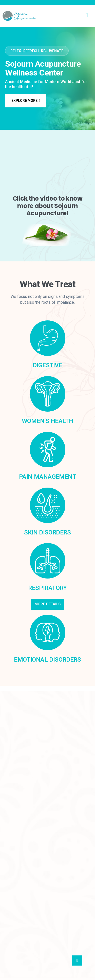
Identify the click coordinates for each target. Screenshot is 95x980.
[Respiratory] (48, 561)
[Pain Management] (48, 450)
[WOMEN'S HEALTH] (48, 394)
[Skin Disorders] (48, 505)
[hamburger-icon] (87, 16)
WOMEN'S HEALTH (48, 421)
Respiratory (48, 588)
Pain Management (48, 477)
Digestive (47, 365)
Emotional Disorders (47, 660)
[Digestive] (48, 338)
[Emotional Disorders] (48, 632)
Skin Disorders (47, 532)
